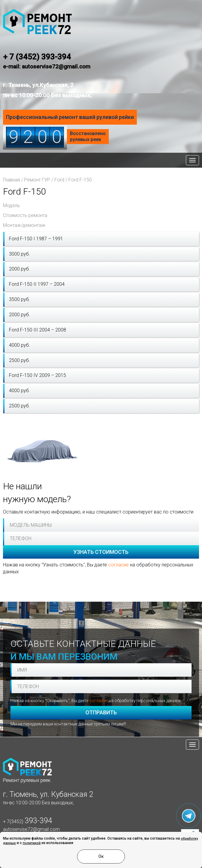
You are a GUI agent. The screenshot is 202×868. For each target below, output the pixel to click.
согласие (118, 565)
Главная (12, 180)
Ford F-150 (80, 180)
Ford (59, 180)
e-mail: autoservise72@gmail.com (47, 67)
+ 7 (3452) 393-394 (37, 57)
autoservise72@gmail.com (31, 829)
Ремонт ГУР (37, 180)
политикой (32, 843)
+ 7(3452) (27, 822)
